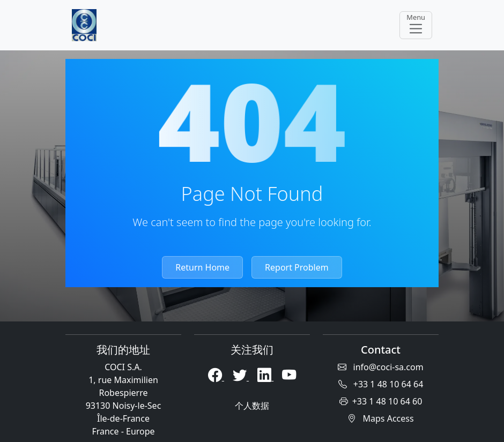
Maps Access (380, 418)
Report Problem (297, 267)
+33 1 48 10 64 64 (381, 384)
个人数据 (252, 406)
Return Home (202, 267)
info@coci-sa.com (380, 367)
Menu (416, 24)
